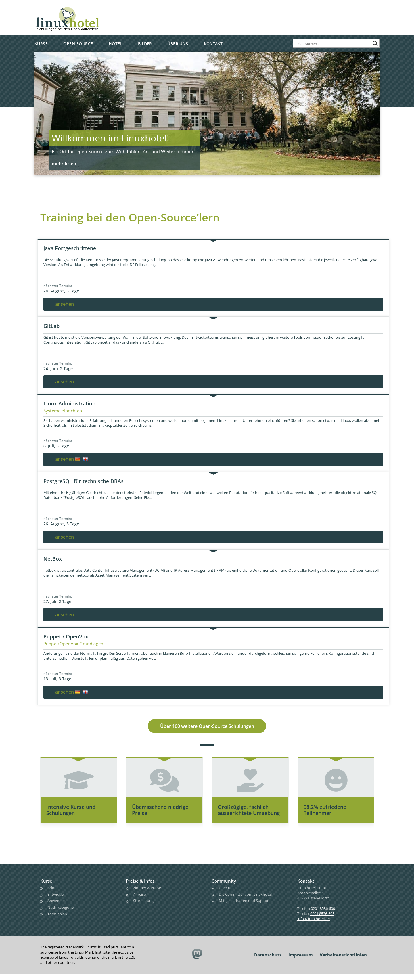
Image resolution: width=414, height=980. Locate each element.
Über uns (178, 44)
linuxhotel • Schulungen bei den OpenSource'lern (85, 9)
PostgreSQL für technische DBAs (84, 481)
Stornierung (143, 907)
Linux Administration (69, 403)
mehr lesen (64, 164)
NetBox (53, 559)
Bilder (145, 44)
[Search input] (333, 43)
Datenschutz (268, 961)
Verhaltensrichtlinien (343, 961)
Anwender (56, 907)
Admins (54, 894)
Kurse (41, 44)
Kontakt (213, 44)
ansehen (65, 304)
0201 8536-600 (323, 915)
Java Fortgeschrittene (70, 248)
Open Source (78, 44)
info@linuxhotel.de (314, 925)
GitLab (51, 326)
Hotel (116, 44)
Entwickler (56, 901)
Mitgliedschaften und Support (244, 907)
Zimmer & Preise (147, 894)
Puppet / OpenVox (66, 636)
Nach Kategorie (61, 914)
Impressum (301, 961)
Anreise (139, 901)
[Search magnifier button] (375, 43)
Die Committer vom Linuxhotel (245, 901)
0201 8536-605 (322, 920)
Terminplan (57, 920)
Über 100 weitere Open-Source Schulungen (207, 729)
